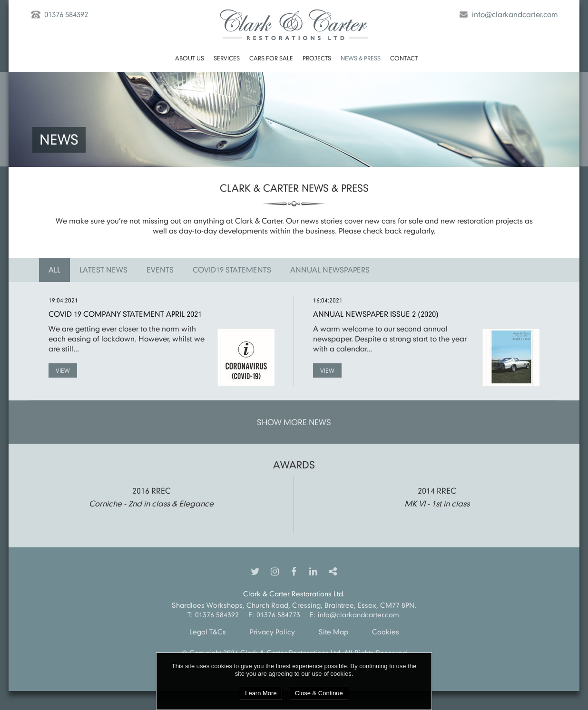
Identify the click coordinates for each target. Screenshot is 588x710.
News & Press (361, 58)
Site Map (333, 632)
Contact (404, 58)
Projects (317, 58)
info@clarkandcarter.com (515, 14)
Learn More (261, 693)
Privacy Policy (272, 632)
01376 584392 (66, 14)
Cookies (386, 632)
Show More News (294, 422)
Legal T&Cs (208, 632)
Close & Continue (319, 693)
